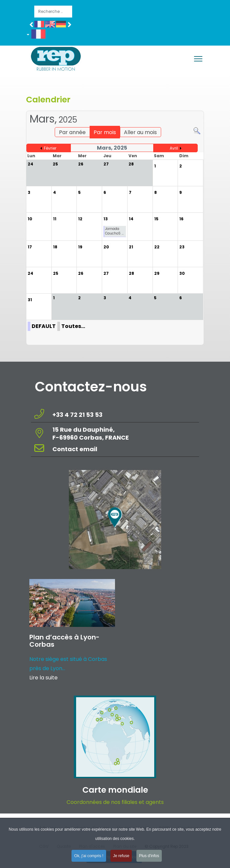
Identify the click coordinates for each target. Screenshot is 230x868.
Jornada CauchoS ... (114, 231)
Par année (72, 132)
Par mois (105, 132)
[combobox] (53, 12)
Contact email (75, 449)
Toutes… (73, 326)
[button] (38, 35)
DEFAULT (44, 326)
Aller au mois (140, 132)
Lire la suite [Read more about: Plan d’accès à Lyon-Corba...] (43, 678)
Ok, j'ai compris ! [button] (89, 858)
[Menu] (198, 59)
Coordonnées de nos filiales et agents (115, 802)
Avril (174, 148)
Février (50, 148)
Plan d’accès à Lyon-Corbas (64, 641)
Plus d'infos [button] (149, 858)
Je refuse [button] (121, 858)
